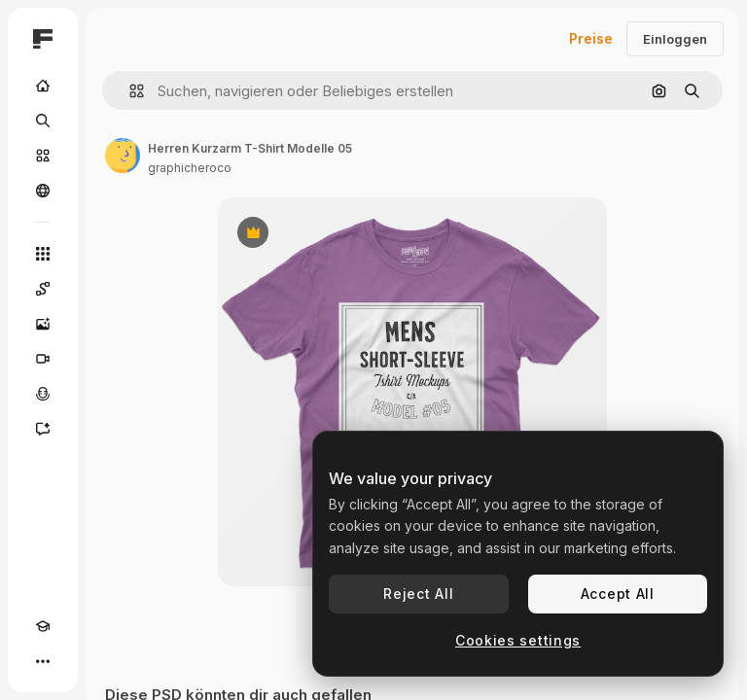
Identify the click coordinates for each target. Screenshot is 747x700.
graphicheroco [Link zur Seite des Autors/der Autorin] (190, 168)
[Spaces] (43, 289)
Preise (591, 38)
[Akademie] (43, 626)
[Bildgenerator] (43, 324)
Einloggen (675, 39)
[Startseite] (43, 86)
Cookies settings (518, 640)
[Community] (43, 191)
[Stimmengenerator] (43, 394)
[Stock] (43, 156)
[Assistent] (43, 429)
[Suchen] (43, 121)
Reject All (418, 594)
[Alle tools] (43, 254)
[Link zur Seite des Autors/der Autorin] (123, 156)
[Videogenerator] (43, 359)
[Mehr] (43, 661)
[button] (129, 91)
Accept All (618, 594)
